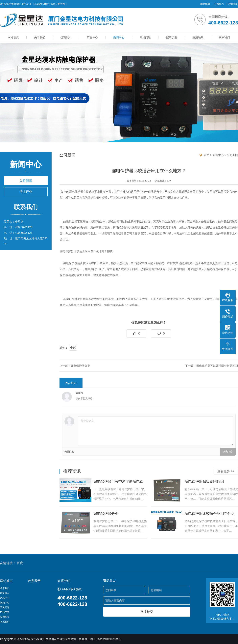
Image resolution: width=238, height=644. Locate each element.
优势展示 (66, 37)
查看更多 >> (226, 471)
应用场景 (198, 37)
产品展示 (34, 581)
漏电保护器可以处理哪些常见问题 (217, 366)
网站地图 (205, 4)
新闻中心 (119, 37)
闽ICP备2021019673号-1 (106, 639)
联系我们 (233, 4)
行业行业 (26, 192)
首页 (207, 155)
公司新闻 (26, 181)
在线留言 (219, 4)
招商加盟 (172, 37)
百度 (20, 563)
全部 (73, 348)
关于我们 (40, 37)
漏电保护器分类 (80, 366)
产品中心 (92, 37)
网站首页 (13, 37)
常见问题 (145, 37)
